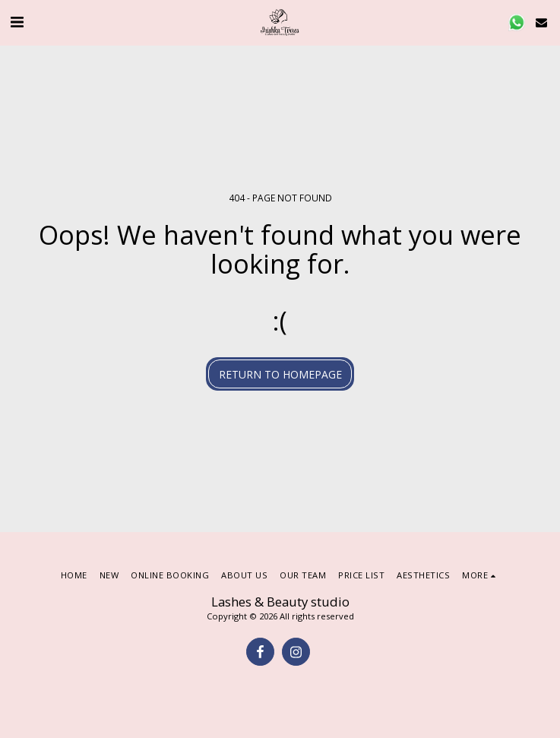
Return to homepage (280, 374)
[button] (17, 22)
